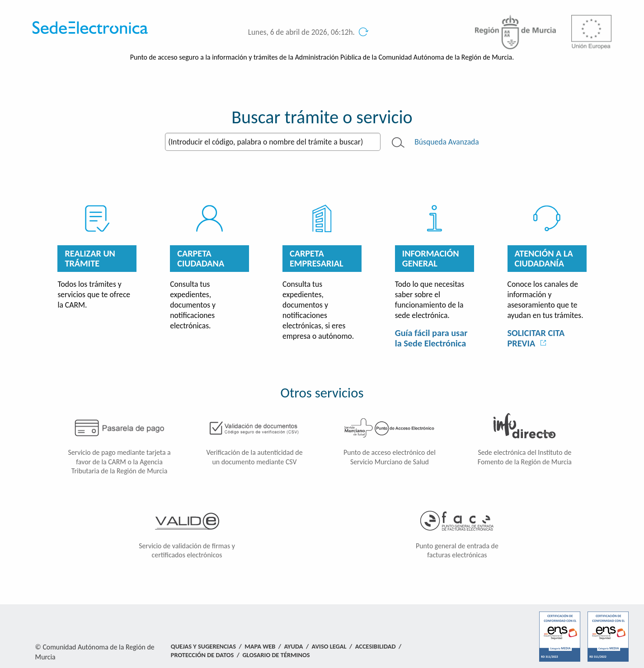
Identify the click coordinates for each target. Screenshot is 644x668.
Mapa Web (260, 646)
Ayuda (294, 646)
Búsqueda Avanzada (447, 142)
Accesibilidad (376, 646)
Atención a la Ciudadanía (544, 259)
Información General (431, 259)
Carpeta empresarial (317, 259)
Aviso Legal (329, 646)
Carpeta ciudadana (201, 259)
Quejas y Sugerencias (203, 646)
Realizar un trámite (90, 259)
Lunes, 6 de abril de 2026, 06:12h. (301, 32)
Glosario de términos (276, 655)
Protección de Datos (202, 655)
